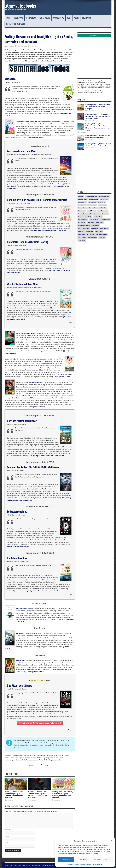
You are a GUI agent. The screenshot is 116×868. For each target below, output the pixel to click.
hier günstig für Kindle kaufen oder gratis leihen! (49, 230)
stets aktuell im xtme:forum (30, 743)
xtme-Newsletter (97, 91)
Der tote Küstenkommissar (22, 421)
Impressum (99, 864)
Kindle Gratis (31, 18)
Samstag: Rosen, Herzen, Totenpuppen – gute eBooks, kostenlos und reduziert (39, 795)
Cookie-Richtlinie (73, 864)
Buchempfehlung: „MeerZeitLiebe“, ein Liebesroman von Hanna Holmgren (98, 107)
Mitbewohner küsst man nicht (26, 122)
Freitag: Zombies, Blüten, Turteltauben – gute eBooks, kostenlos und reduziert (62, 795)
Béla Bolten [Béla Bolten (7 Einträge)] (82, 205)
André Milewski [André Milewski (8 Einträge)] (94, 199)
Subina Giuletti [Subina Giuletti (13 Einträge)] (92, 237)
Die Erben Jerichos (17, 558)
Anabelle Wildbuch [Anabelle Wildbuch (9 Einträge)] (91, 196)
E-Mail (7, 837)
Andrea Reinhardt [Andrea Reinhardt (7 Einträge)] (104, 196)
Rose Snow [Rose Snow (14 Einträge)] (82, 234)
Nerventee (10, 79)
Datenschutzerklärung (87, 864)
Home (8, 18)
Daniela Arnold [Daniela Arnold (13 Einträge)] (83, 208)
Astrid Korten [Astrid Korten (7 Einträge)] (82, 202)
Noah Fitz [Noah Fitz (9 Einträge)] (81, 231)
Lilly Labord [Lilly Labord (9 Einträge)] (82, 223)
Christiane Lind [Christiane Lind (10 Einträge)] (92, 205)
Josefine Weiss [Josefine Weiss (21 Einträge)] (98, 217)
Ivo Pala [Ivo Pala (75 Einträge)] (81, 217)
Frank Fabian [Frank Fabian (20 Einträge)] (91, 211)
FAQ (69, 18)
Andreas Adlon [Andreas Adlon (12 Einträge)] (83, 199)
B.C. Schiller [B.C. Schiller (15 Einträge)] (92, 202)
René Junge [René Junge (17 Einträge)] (99, 231)
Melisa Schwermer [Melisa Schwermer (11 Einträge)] (84, 229)
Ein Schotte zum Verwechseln (24, 359)
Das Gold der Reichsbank (34, 383)
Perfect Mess (30, 333)
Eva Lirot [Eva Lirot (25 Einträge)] (104, 208)
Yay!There (19, 634)
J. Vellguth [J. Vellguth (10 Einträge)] (88, 217)
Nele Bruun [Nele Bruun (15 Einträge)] (95, 229)
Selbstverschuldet (17, 511)
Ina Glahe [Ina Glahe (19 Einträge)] (105, 214)
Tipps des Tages (22, 46)
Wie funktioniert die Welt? (25, 609)
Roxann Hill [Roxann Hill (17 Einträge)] (91, 234)
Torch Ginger (21, 661)
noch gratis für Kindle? (48, 111)
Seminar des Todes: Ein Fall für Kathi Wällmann (33, 467)
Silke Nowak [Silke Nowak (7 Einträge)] (82, 237)
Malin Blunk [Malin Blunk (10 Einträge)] (100, 223)
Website (8, 843)
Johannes (11, 46)
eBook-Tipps (18, 18)
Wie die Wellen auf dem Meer (23, 284)
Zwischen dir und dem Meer (22, 151)
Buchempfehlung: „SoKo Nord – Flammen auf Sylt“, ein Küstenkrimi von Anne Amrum (98, 116)
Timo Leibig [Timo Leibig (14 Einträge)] (82, 240)
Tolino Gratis (45, 18)
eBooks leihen (58, 18)
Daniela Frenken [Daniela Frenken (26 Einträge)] (94, 208)
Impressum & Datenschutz (17, 24)
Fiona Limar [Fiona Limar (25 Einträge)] (82, 211)
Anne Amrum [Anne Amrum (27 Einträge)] (104, 199)
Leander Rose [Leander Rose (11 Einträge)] (94, 220)
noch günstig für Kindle (61, 186)
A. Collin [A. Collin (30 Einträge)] (81, 196)
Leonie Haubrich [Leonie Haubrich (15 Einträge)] (105, 220)
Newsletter (87, 18)
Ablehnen (83, 860)
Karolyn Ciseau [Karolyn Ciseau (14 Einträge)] (83, 220)
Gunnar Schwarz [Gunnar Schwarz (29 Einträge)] (83, 214)
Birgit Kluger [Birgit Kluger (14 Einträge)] (102, 202)
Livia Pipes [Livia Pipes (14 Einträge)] (91, 223)
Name (7, 830)
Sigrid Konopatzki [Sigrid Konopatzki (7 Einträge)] (101, 234)
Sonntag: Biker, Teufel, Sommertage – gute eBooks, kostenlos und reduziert (14, 795)
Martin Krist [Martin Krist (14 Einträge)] (95, 226)
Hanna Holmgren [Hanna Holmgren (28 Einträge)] (95, 214)
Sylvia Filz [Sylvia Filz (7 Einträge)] (102, 237)
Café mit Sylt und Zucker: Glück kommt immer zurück (37, 200)
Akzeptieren (66, 860)
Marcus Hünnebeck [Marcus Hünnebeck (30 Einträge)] (84, 226)
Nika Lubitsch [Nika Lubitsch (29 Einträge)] (104, 229)
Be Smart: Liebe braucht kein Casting (28, 242)
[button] (111, 841)
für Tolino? (14, 188)
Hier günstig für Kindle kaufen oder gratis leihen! (40, 723)
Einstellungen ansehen (103, 860)
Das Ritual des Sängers (19, 685)
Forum (77, 18)
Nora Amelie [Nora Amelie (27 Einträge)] (90, 231)
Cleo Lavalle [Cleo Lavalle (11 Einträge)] (102, 205)
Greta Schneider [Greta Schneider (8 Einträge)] (102, 211)
